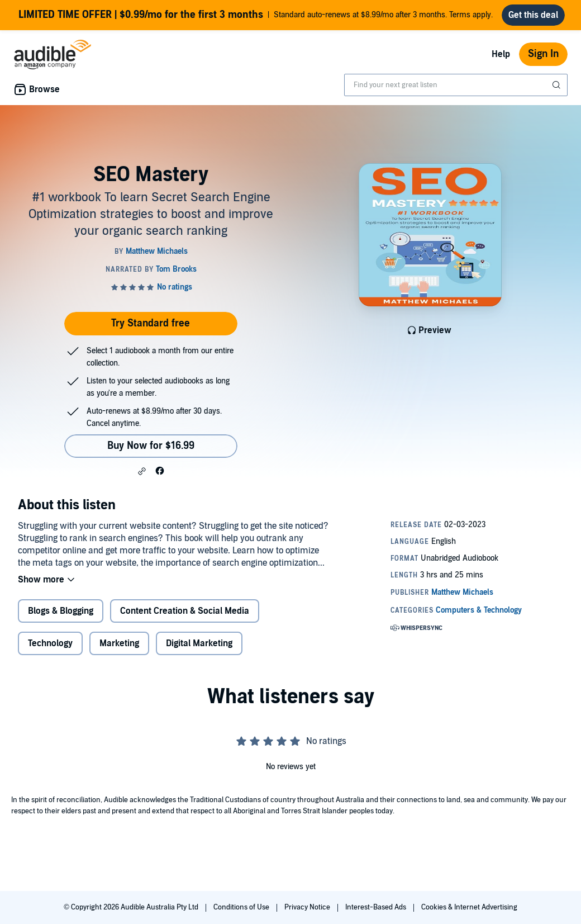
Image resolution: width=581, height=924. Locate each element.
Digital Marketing (199, 643)
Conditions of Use (242, 907)
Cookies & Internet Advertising (469, 907)
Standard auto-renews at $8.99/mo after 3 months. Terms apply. (256, 15)
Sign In (543, 54)
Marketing (119, 643)
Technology (50, 643)
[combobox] (456, 85)
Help (501, 54)
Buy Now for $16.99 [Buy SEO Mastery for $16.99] (151, 446)
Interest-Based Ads (377, 907)
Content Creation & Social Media (185, 611)
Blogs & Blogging (61, 611)
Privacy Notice (308, 907)
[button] (142, 471)
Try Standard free (151, 323)
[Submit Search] (558, 85)
